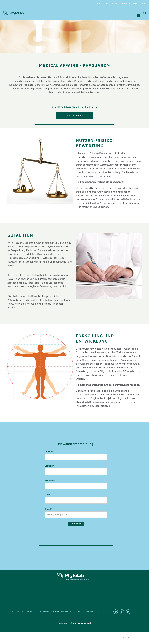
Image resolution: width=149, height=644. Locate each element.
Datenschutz (28, 612)
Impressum (14, 612)
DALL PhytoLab (102, 4)
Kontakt (115, 4)
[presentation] (67, 535)
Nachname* (50, 480)
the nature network (130, 4)
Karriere (89, 612)
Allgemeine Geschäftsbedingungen (54, 612)
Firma (47, 495)
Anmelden (76, 524)
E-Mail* (48, 509)
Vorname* (49, 466)
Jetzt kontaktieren (75, 116)
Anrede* (49, 452)
